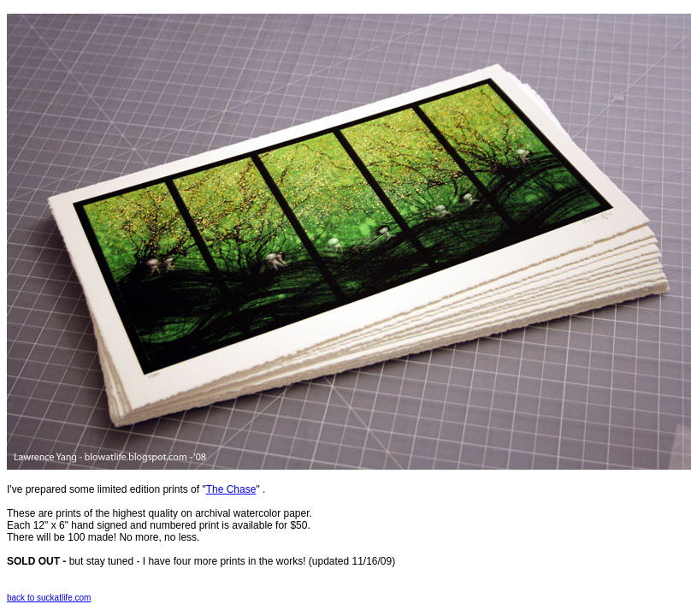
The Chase (231, 489)
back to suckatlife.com (49, 598)
